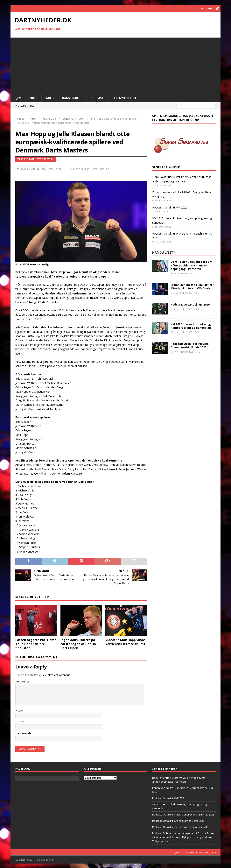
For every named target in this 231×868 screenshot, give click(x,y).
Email (19, 722)
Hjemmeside (23, 733)
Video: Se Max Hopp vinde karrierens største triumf (125, 642)
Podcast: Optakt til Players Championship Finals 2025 (190, 345)
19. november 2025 (183, 351)
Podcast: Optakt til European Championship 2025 (181, 827)
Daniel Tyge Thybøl (51, 168)
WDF (49, 98)
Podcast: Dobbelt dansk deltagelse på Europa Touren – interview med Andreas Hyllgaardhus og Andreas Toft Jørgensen (184, 837)
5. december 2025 (183, 309)
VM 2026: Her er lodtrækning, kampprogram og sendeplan (191, 325)
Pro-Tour (49, 118)
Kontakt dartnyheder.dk (202, 852)
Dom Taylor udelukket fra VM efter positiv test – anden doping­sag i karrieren (191, 265)
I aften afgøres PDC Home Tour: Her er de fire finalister (36, 644)
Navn (19, 710)
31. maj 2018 (28, 168)
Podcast (97, 98)
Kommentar (23, 681)
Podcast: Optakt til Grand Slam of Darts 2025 (178, 820)
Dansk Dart (71, 98)
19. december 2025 (183, 273)
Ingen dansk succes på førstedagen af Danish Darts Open (78, 644)
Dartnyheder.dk (124, 98)
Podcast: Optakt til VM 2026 (170, 207)
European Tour (77, 168)
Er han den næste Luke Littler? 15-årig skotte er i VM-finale (192, 286)
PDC (32, 98)
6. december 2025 (183, 292)
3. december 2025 (183, 332)
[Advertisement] (115, 64)
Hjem (18, 98)
